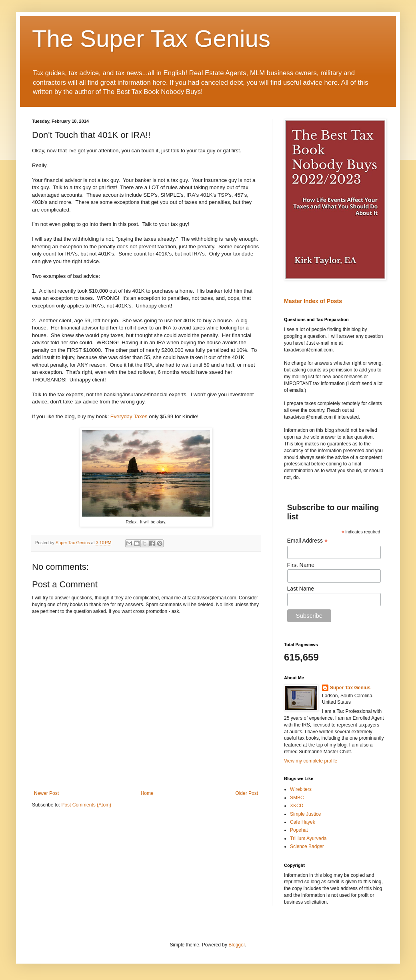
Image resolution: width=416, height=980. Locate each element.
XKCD (297, 806)
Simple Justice (305, 814)
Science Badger (307, 846)
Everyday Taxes (129, 416)
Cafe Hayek (303, 822)
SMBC (297, 798)
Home (147, 793)
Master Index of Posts (313, 301)
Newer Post (46, 793)
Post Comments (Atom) (86, 805)
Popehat (299, 830)
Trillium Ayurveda (308, 838)
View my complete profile (311, 761)
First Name (301, 565)
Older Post (247, 793)
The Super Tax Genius (151, 39)
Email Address (308, 541)
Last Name (301, 589)
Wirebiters (301, 789)
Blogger (237, 945)
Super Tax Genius (350, 688)
